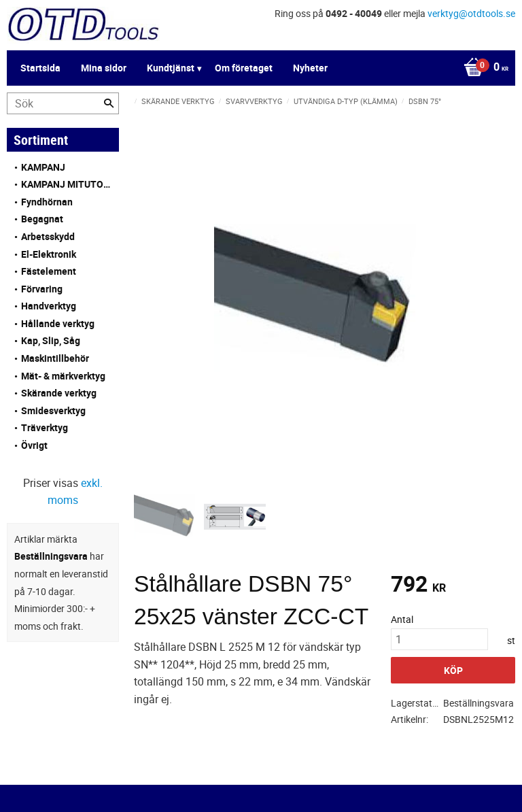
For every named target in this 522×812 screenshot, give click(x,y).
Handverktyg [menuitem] (49, 306)
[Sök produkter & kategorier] (63, 103)
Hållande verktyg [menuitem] (58, 323)
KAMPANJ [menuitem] (43, 167)
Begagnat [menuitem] (42, 219)
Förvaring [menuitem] (42, 289)
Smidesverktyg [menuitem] (53, 410)
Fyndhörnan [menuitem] (47, 202)
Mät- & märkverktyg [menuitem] (63, 376)
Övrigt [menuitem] (34, 445)
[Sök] (109, 103)
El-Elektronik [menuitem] (49, 254)
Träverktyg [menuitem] (45, 427)
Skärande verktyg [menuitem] (59, 393)
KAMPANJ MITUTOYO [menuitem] (67, 184)
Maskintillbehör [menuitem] (55, 358)
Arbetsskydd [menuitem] (48, 236)
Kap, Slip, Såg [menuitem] (51, 340)
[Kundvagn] (258, 68)
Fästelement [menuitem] (49, 271)
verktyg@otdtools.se (471, 13)
